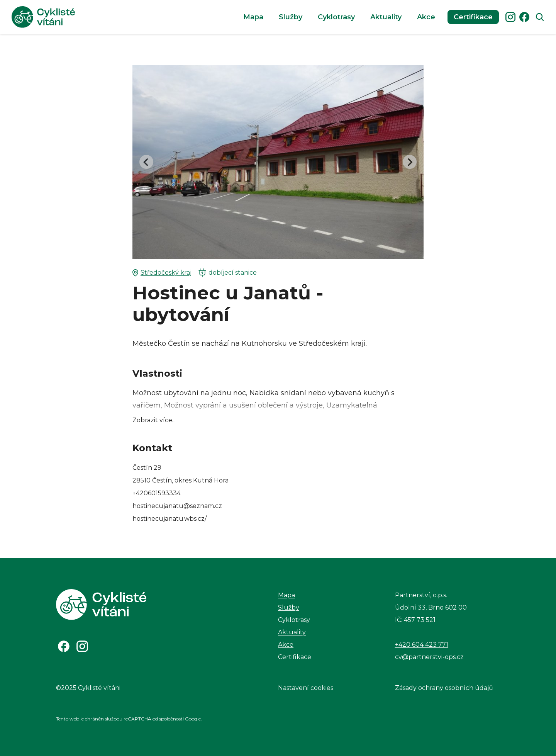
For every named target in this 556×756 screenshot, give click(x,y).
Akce (426, 17)
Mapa (253, 17)
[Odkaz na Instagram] (82, 646)
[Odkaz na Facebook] (64, 646)
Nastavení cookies (306, 688)
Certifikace (473, 17)
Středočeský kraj (162, 273)
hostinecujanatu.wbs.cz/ (170, 519)
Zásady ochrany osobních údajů (444, 688)
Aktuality (386, 17)
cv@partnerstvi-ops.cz (429, 657)
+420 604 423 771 (422, 645)
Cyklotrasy (336, 17)
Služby (291, 17)
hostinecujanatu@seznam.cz (177, 506)
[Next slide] (410, 162)
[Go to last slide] (146, 162)
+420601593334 (157, 493)
